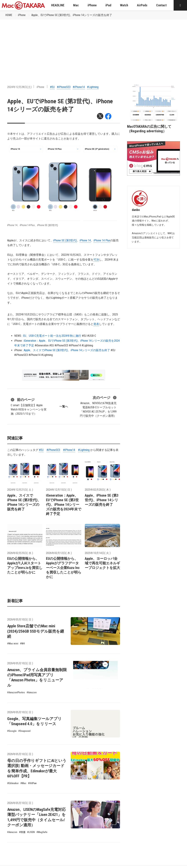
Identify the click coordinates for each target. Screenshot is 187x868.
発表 (96, 324)
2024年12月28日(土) (19, 87)
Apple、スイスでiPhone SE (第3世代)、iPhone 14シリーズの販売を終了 (67, 350)
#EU (52, 87)
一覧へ (64, 406)
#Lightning (93, 87)
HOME (9, 15)
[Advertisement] (94, 46)
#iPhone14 (79, 87)
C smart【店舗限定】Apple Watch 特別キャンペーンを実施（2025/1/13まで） (29, 406)
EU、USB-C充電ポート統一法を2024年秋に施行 (52, 336)
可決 (96, 260)
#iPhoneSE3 (64, 87)
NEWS (18, 336)
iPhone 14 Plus (102, 240)
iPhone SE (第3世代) (65, 240)
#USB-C (92, 336)
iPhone (22, 15)
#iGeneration (42, 345)
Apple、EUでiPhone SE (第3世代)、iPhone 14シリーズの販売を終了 (72, 15)
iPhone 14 (85, 240)
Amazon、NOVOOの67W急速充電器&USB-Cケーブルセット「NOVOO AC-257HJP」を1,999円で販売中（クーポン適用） (98, 406)
